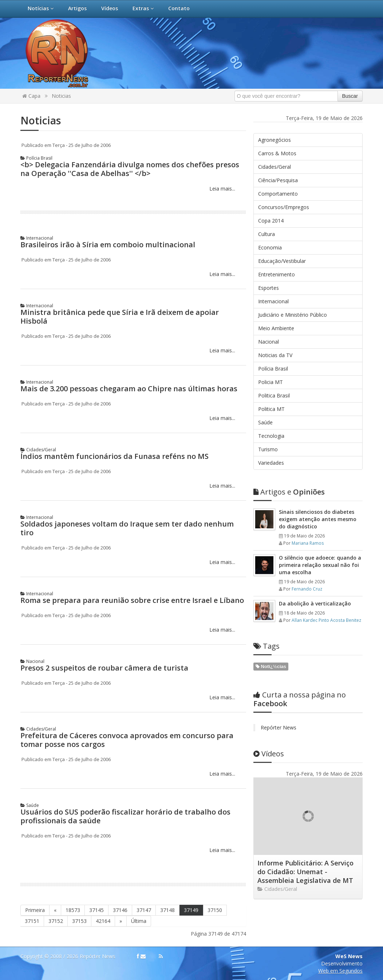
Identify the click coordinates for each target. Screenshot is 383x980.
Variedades (271, 463)
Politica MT (271, 409)
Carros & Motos (277, 153)
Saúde (30, 805)
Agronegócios (275, 140)
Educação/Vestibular (282, 261)
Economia (270, 247)
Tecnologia (271, 436)
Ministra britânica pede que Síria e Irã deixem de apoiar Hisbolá (120, 317)
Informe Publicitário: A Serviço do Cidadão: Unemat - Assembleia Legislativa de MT (305, 872)
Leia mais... (222, 189)
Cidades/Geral (38, 450)
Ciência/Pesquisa (278, 180)
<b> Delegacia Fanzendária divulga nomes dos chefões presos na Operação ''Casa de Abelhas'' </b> (130, 169)
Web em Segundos (340, 971)
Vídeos (110, 8)
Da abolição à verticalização (315, 603)
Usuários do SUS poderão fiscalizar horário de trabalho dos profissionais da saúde (125, 816)
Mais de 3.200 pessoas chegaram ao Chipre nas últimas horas (129, 389)
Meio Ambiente (276, 328)
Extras (143, 8)
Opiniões (289, 492)
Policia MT (271, 382)
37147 (144, 910)
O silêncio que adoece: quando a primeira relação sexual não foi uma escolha (320, 565)
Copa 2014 (271, 221)
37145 (96, 910)
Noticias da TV (275, 355)
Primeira (35, 910)
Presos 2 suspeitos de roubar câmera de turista (104, 668)
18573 (73, 910)
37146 (120, 910)
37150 (215, 910)
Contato (179, 8)
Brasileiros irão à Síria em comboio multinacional (108, 245)
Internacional (37, 238)
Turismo (268, 449)
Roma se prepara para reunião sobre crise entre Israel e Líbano (132, 600)
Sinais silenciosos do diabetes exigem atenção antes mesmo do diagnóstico (318, 519)
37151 (32, 921)
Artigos (77, 8)
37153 (79, 921)
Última (139, 921)
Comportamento (278, 194)
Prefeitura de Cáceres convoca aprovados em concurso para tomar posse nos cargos (127, 740)
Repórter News (279, 727)
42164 (103, 921)
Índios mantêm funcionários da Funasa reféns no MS (114, 456)
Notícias (41, 8)
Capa (31, 96)
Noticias (61, 96)
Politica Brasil (274, 395)
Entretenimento (277, 274)
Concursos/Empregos (284, 207)
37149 (191, 910)
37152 (56, 921)
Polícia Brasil (36, 158)
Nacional (32, 661)
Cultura (266, 234)
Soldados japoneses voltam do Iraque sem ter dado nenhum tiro (127, 528)
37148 (167, 910)
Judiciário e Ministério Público (293, 315)
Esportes (269, 288)
